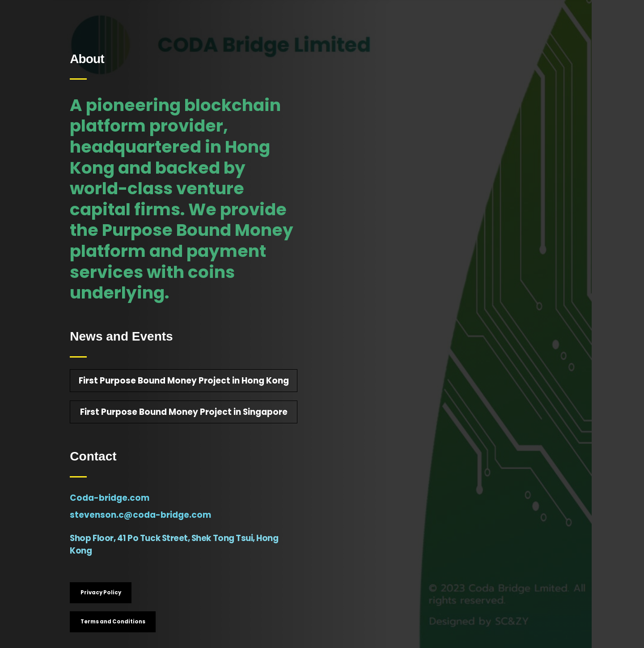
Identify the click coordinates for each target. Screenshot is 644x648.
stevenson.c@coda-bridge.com (140, 515)
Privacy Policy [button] (101, 593)
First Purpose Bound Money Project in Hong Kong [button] (184, 381)
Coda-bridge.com (110, 498)
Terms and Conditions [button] (113, 622)
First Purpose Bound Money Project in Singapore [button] (184, 412)
